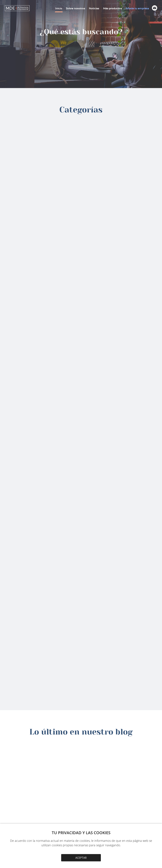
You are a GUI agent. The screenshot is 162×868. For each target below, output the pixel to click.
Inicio (59, 9)
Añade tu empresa (137, 9)
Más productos (113, 9)
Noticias (94, 9)
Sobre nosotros (76, 9)
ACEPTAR (81, 858)
